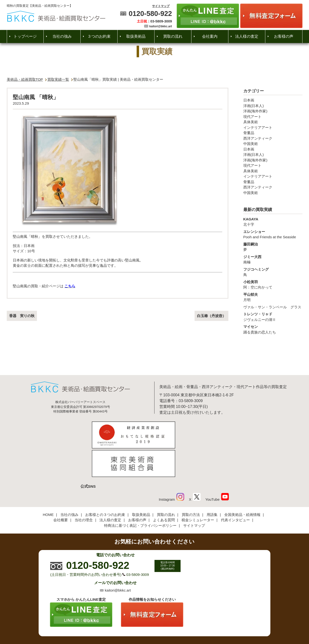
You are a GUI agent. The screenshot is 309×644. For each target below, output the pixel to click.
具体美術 (251, 122)
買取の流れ (173, 36)
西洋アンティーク (258, 138)
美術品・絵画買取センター (146, 626)
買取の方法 (191, 482)
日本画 (249, 100)
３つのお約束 (99, 36)
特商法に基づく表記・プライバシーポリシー (140, 493)
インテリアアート (258, 127)
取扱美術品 (136, 36)
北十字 (273, 222)
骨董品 (249, 133)
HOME (48, 482)
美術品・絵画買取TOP (25, 79)
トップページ (25, 36)
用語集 (212, 482)
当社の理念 (84, 488)
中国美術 (251, 144)
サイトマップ (161, 6)
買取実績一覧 (58, 79)
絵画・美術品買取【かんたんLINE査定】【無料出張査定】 (56, 16)
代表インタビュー (235, 488)
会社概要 (61, 488)
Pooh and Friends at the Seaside (273, 234)
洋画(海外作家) (255, 111)
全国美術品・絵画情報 (242, 482)
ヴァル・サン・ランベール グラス (272, 307)
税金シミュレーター (198, 488)
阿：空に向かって (273, 284)
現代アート (252, 117)
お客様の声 (284, 36)
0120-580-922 (150, 14)
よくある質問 (164, 488)
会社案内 (210, 36)
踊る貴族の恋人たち (273, 329)
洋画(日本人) (254, 106)
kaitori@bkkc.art (161, 26)
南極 (273, 259)
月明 (273, 297)
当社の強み (62, 36)
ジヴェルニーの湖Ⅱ (273, 317)
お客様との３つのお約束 (105, 482)
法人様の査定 (247, 36)
